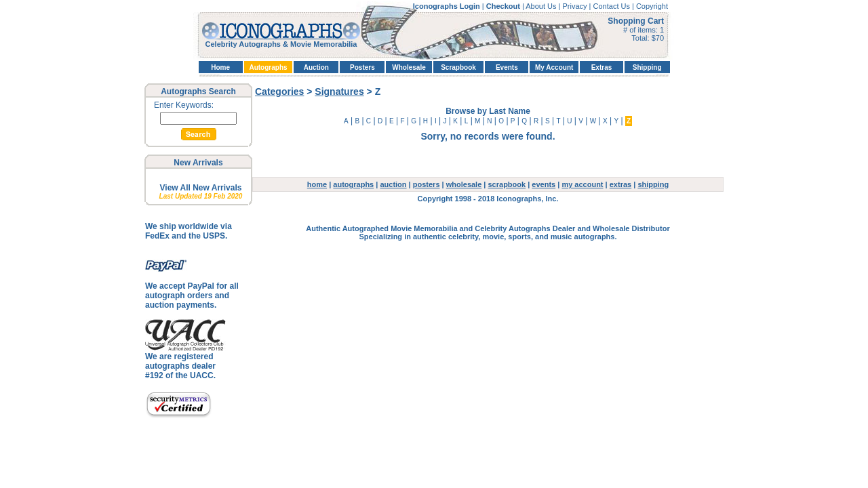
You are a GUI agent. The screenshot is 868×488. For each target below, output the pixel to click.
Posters (362, 67)
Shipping (647, 67)
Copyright (652, 6)
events (544, 184)
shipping (653, 184)
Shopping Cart (636, 21)
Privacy (575, 6)
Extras (602, 67)
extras (620, 184)
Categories (279, 91)
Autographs (268, 67)
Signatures (339, 91)
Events (507, 67)
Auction (316, 67)
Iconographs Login (448, 6)
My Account (554, 67)
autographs (353, 184)
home (317, 184)
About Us (542, 6)
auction (393, 184)
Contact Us (613, 6)
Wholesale (409, 67)
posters (427, 184)
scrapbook (507, 184)
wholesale (464, 184)
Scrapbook (458, 67)
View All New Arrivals (201, 188)
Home (220, 67)
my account (582, 184)
